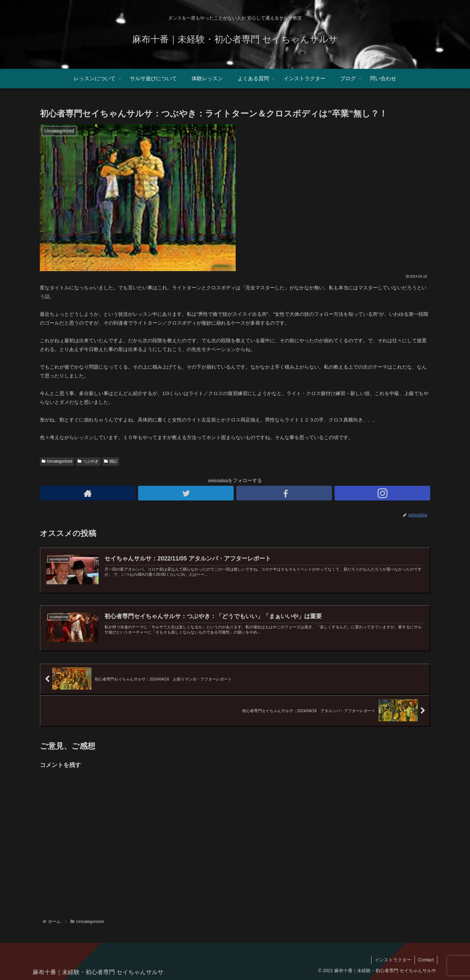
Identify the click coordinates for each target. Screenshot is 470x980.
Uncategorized (57, 461)
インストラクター (393, 960)
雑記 (111, 461)
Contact (426, 960)
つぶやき (88, 461)
